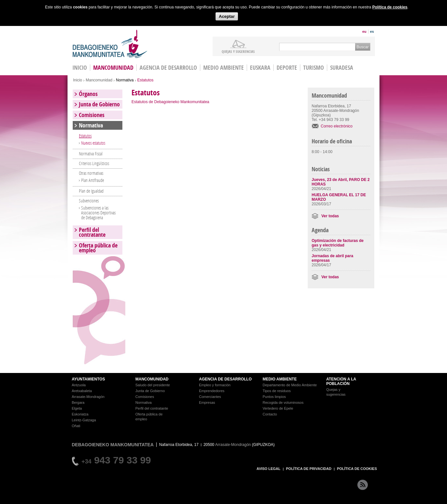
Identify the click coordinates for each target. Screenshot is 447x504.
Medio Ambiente (223, 68)
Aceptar (227, 16)
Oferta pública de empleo (98, 248)
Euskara (260, 68)
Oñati (76, 426)
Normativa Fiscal (91, 154)
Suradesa (342, 68)
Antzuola (79, 385)
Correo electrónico (337, 126)
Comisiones (92, 115)
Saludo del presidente (153, 385)
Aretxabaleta (82, 391)
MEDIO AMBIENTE (280, 379)
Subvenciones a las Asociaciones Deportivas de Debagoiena (98, 213)
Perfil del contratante (92, 232)
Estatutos (85, 136)
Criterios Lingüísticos (94, 163)
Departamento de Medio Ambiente (290, 385)
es (372, 31)
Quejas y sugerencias (238, 51)
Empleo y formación (215, 385)
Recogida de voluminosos (283, 402)
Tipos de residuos (277, 391)
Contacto (270, 414)
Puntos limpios (274, 397)
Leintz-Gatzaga (84, 420)
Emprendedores (212, 391)
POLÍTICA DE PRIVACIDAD (309, 469)
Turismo (314, 68)
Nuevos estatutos (93, 143)
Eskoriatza (80, 414)
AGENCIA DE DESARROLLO (225, 379)
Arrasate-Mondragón (88, 397)
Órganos (88, 94)
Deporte (287, 68)
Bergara (78, 402)
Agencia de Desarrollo (168, 68)
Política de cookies (390, 7)
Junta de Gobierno (99, 104)
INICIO (80, 68)
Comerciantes (210, 397)
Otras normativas (91, 173)
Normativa (125, 80)
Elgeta (77, 408)
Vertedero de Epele (278, 408)
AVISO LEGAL (268, 469)
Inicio (78, 80)
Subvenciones (89, 201)
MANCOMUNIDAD (152, 379)
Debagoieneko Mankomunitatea (110, 44)
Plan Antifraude (93, 180)
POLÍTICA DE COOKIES (357, 469)
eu (364, 31)
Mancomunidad (113, 68)
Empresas (207, 402)
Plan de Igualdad (91, 191)
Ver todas (330, 216)
